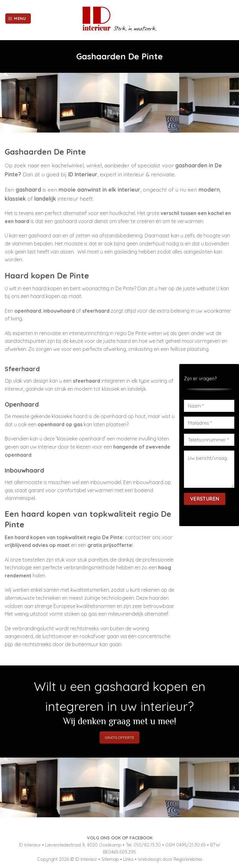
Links (128, 859)
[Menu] (18, 19)
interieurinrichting (89, 333)
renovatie (50, 333)
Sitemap (110, 859)
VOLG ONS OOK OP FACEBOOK (120, 838)
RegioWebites (188, 859)
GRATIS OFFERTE (119, 737)
